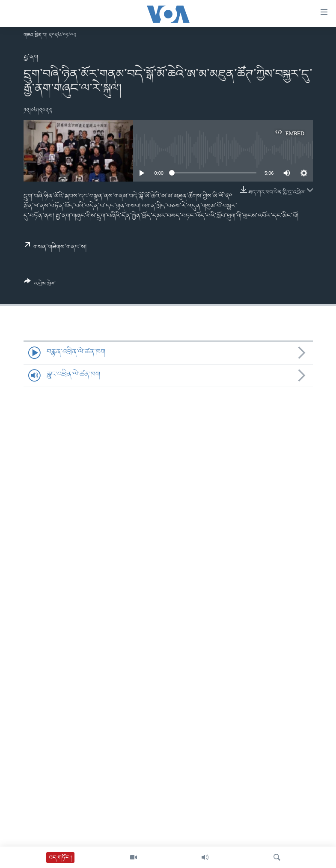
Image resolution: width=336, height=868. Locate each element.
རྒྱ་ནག (31, 57)
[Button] (40, 286)
